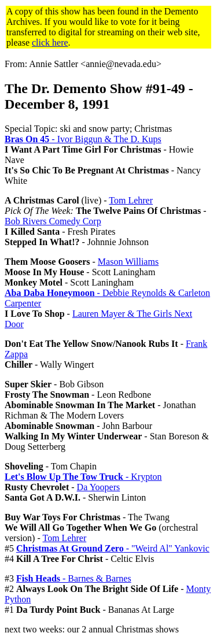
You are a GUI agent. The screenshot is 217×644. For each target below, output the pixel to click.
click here (50, 42)
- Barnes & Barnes (74, 578)
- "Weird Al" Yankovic (113, 548)
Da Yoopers (99, 487)
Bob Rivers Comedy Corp (53, 221)
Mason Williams (128, 262)
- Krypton (83, 477)
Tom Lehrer (131, 200)
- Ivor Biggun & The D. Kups (83, 139)
